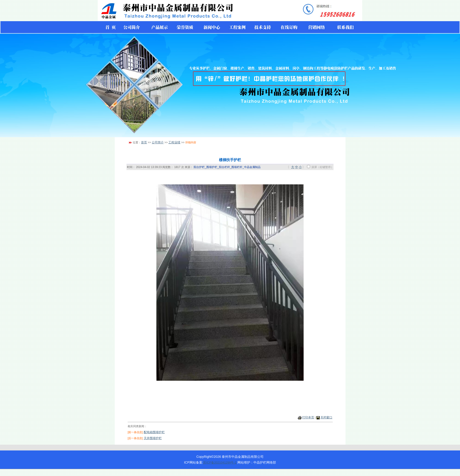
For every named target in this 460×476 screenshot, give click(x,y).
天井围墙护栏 (153, 438)
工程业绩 (174, 142)
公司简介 (158, 142)
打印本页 (308, 417)
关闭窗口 (326, 417)
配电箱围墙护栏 (154, 432)
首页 (144, 142)
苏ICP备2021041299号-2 (220, 463)
